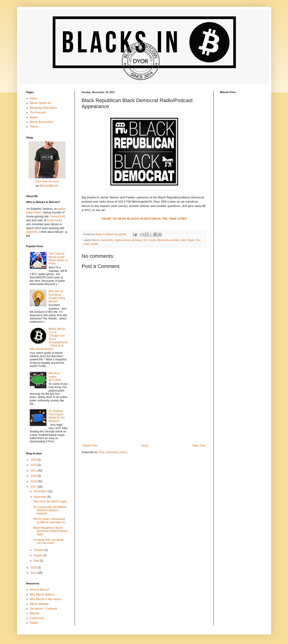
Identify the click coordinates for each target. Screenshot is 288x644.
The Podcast (38, 112)
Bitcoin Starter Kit (41, 103)
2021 (34, 471)
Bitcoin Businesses (41, 122)
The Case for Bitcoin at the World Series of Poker (58, 259)
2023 (34, 465)
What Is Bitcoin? (40, 590)
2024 (34, 460)
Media (34, 117)
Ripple (191, 240)
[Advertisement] (144, 406)
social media (54, 220)
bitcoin (96, 240)
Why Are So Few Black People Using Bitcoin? (57, 296)
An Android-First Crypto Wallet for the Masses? (57, 416)
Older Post (199, 446)
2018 (34, 481)
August (38, 555)
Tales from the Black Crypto (50, 501)
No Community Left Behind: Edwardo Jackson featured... (50, 510)
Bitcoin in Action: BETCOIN (55, 377)
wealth (95, 244)
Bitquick (35, 613)
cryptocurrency (122, 240)
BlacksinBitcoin (49, 186)
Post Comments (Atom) (113, 452)
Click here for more (47, 182)
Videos (34, 127)
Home (145, 446)
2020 (34, 476)
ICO (145, 240)
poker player (34, 213)
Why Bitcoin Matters (42, 595)
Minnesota (163, 240)
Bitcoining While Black (43, 108)
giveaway (137, 240)
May (37, 561)
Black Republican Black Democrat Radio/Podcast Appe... (50, 531)
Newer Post (90, 446)
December (41, 491)
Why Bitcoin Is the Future (45, 599)
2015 (34, 568)
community (107, 240)
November (41, 497)
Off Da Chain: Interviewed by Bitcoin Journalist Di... (50, 521)
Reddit (34, 623)
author (62, 209)
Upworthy (32, 232)
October (39, 550)
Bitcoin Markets (39, 604)
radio (183, 240)
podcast (175, 240)
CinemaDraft (57, 216)
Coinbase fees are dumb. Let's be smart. (49, 541)
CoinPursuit (37, 618)
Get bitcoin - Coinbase (44, 609)
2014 (34, 573)
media (152, 240)
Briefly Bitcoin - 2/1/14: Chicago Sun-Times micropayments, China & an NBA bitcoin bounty (49, 339)
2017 (34, 487)
